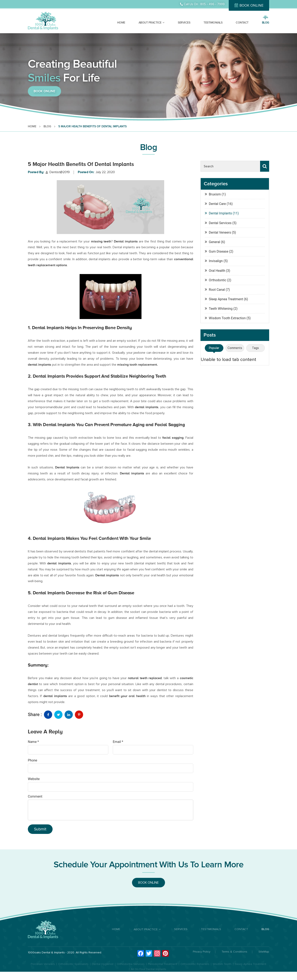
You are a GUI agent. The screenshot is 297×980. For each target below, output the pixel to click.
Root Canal (217, 290)
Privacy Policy (202, 952)
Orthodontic (218, 280)
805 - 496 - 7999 (212, 4)
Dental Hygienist (103, 964)
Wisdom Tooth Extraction (227, 318)
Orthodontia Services (131, 964)
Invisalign (216, 261)
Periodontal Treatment (163, 964)
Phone (32, 760)
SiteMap (264, 952)
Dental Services (220, 223)
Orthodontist (51, 2)
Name (33, 742)
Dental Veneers (92, 2)
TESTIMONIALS (213, 23)
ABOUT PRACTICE (150, 23)
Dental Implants (71, 2)
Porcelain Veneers (43, 964)
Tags (255, 348)
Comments (235, 348)
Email (118, 742)
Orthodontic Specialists (73, 964)
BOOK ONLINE (251, 5)
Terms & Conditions (234, 952)
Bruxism (215, 194)
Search (265, 166)
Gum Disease (219, 251)
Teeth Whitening (221, 309)
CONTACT (242, 23)
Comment (35, 796)
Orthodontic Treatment (118, 2)
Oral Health (217, 271)
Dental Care (33, 2)
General (214, 242)
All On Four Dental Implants (148, 969)
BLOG (266, 23)
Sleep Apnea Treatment (226, 299)
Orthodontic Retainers (195, 964)
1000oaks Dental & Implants (46, 952)
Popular (214, 348)
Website (34, 779)
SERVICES (184, 23)
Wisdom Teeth (222, 964)
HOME (121, 23)
